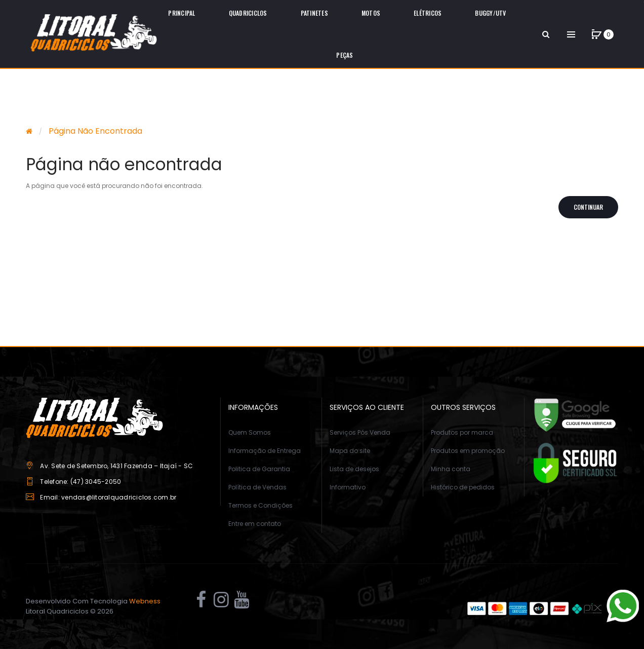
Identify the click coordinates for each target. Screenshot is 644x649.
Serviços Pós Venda (360, 432)
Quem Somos (250, 432)
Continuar (588, 207)
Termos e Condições (260, 505)
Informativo (348, 487)
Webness (145, 601)
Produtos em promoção (468, 451)
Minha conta (451, 469)
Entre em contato (255, 524)
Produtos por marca (462, 432)
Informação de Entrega (265, 451)
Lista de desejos (354, 469)
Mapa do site (350, 451)
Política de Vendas (257, 487)
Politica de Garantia (259, 469)
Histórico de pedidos (463, 487)
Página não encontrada (95, 131)
